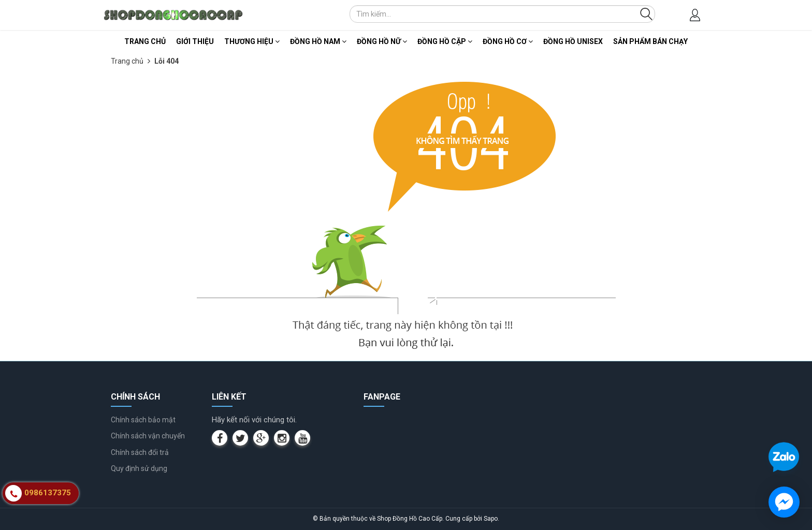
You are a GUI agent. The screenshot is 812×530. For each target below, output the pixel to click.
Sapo (491, 519)
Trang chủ (145, 41)
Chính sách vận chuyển (148, 436)
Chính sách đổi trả (140, 452)
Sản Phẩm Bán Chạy (650, 41)
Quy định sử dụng (139, 468)
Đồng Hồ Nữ (382, 41)
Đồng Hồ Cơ (508, 41)
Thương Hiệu (252, 41)
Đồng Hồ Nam (318, 41)
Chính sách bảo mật (143, 420)
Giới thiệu (195, 41)
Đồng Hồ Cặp (445, 41)
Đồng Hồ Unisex (573, 41)
